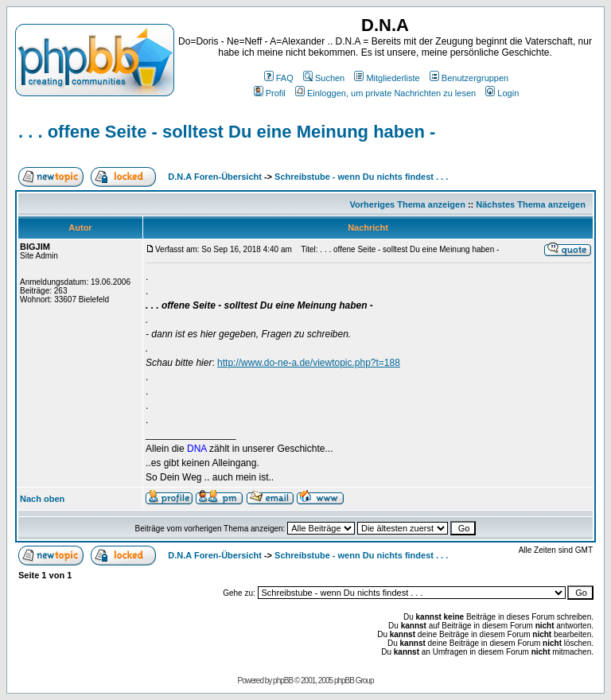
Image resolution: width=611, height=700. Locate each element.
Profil (270, 93)
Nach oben (42, 499)
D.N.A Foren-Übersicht (215, 177)
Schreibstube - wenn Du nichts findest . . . (361, 177)
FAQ (279, 78)
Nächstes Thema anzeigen (531, 204)
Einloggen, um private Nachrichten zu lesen (385, 93)
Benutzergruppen (469, 78)
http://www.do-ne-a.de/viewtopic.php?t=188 (309, 363)
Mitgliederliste (387, 78)
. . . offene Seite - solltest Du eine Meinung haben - (227, 132)
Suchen (324, 78)
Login (502, 93)
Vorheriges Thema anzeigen (408, 204)
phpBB (283, 681)
